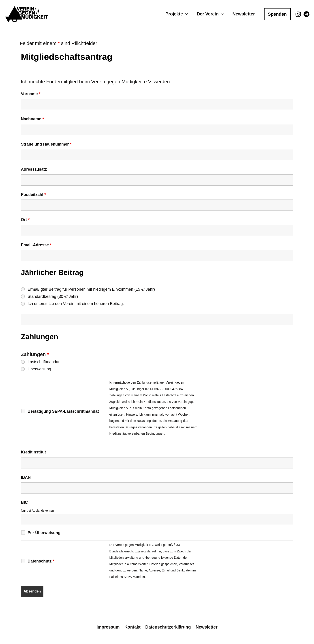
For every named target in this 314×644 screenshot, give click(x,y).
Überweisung (39, 369)
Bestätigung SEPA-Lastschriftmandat (63, 411)
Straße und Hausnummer (46, 144)
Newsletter (244, 14)
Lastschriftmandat (43, 362)
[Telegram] (307, 14)
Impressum (108, 627)
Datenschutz (41, 561)
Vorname (31, 94)
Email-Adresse (36, 245)
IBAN (26, 477)
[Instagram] (298, 14)
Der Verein (210, 14)
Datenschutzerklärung (168, 627)
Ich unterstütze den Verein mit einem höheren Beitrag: (76, 304)
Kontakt (132, 627)
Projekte (177, 14)
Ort (25, 220)
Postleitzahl (33, 195)
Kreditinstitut (33, 452)
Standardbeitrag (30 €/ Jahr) (53, 296)
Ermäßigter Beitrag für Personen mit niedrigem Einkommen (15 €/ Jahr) (91, 289)
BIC (24, 502)
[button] (186, 14)
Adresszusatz (34, 169)
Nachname (32, 119)
